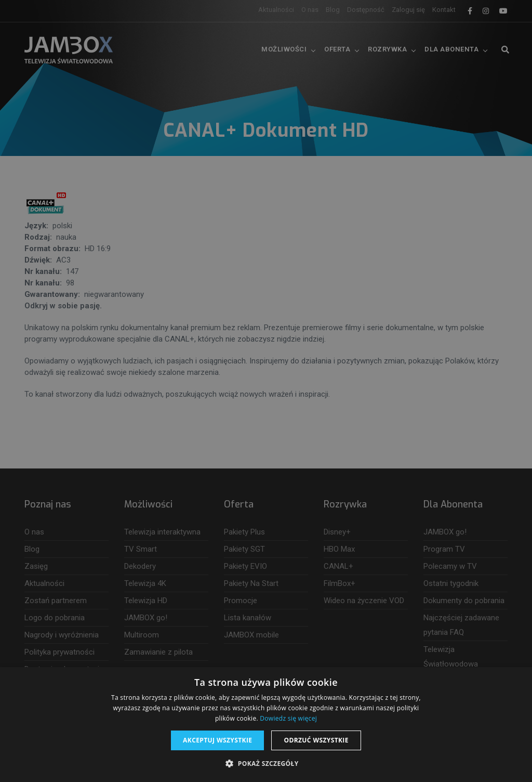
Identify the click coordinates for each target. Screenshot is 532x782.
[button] (266, 764)
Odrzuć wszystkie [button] (316, 740)
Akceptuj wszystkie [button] (217, 740)
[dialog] (266, 391)
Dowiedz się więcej (288, 718)
